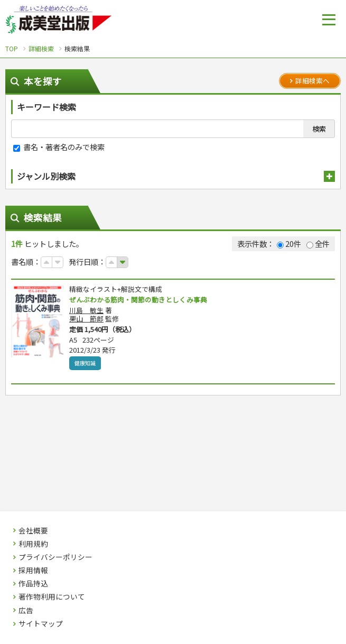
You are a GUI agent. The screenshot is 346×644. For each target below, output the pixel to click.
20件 (289, 243)
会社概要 (33, 531)
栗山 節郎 (86, 319)
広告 (26, 611)
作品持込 (33, 584)
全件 (318, 243)
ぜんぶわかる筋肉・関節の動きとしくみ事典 (143, 300)
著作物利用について (52, 597)
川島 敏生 (86, 311)
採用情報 (33, 571)
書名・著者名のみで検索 (59, 147)
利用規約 (33, 544)
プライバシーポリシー (55, 557)
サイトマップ (41, 624)
